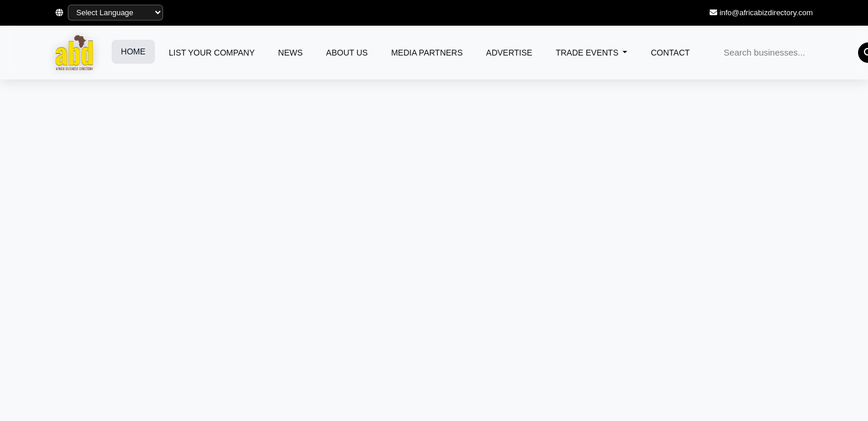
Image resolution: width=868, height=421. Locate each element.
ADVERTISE (509, 53)
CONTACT (670, 53)
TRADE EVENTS (588, 53)
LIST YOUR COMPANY (212, 53)
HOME (133, 51)
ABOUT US (347, 53)
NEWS (291, 53)
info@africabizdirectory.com (766, 13)
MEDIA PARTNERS (427, 53)
